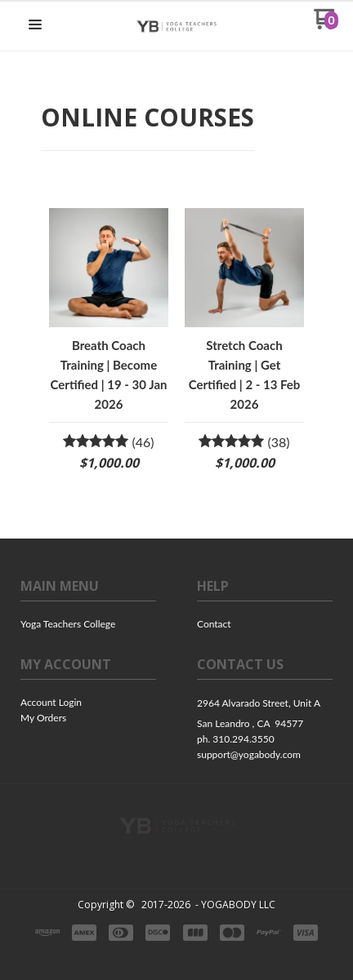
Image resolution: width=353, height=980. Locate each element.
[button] (35, 25)
